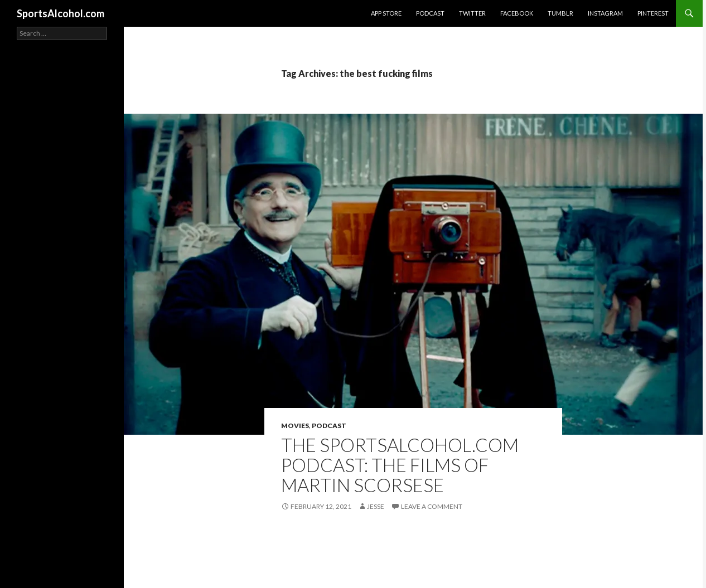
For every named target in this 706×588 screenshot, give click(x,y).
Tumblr (560, 13)
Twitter (472, 13)
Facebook (517, 13)
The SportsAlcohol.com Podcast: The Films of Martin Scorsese (400, 465)
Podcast (430, 13)
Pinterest (653, 13)
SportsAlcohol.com (61, 13)
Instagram (605, 13)
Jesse (376, 506)
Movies (295, 426)
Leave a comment (432, 506)
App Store (386, 13)
